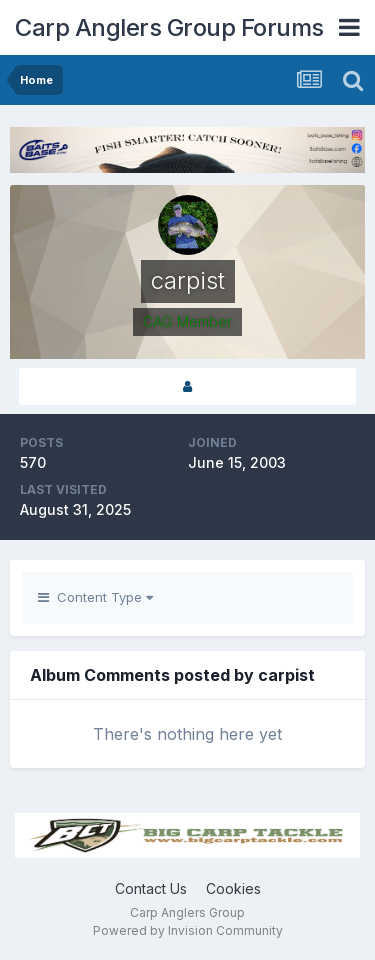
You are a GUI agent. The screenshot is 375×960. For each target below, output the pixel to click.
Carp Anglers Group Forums (169, 27)
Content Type (95, 597)
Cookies (233, 888)
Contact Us (151, 888)
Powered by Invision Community (188, 930)
